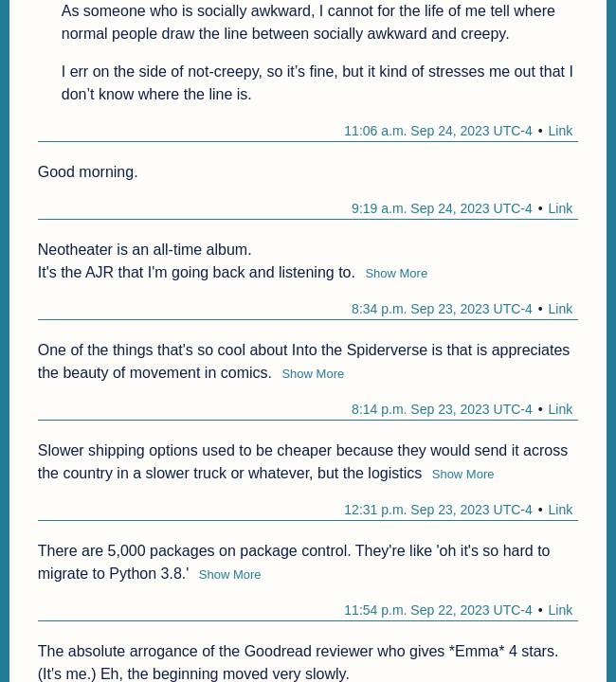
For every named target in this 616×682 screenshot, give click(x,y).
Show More (396, 273)
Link (561, 131)
